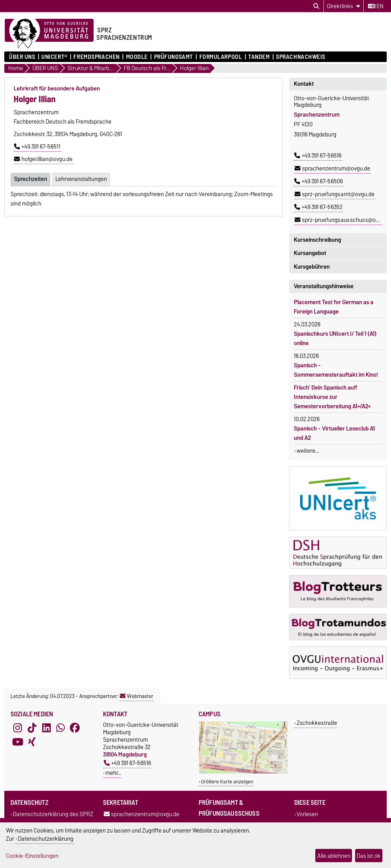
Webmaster (137, 696)
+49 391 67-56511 (37, 147)
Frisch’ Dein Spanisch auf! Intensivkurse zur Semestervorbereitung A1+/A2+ (332, 397)
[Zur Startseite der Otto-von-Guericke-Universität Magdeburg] (49, 34)
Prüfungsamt (174, 57)
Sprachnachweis (301, 57)
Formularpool (221, 57)
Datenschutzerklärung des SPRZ (53, 814)
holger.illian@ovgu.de (43, 159)
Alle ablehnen (334, 856)
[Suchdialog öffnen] (316, 6)
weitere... (308, 451)
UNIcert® (54, 57)
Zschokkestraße (317, 723)
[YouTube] (18, 742)
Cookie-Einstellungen (32, 856)
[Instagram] (18, 728)
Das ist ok (369, 856)
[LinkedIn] (46, 728)
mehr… (113, 773)
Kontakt (304, 84)
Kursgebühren (312, 267)
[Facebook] (75, 728)
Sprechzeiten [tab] (31, 179)
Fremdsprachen (96, 57)
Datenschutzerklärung (46, 839)
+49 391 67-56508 (319, 181)
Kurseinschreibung (317, 240)
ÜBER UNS (22, 57)
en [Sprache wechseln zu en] (376, 6)
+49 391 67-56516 (318, 156)
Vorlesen (307, 814)
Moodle (137, 57)
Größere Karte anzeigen (227, 782)
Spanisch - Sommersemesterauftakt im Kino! (336, 370)
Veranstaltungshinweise (324, 286)
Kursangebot (310, 253)
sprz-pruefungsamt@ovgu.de (335, 194)
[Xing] (32, 742)
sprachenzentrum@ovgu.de (332, 168)
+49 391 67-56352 (318, 207)
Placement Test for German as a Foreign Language (334, 307)
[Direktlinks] (344, 6)
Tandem (259, 57)
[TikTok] (32, 728)
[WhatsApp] (60, 728)
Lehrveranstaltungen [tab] (81, 179)
